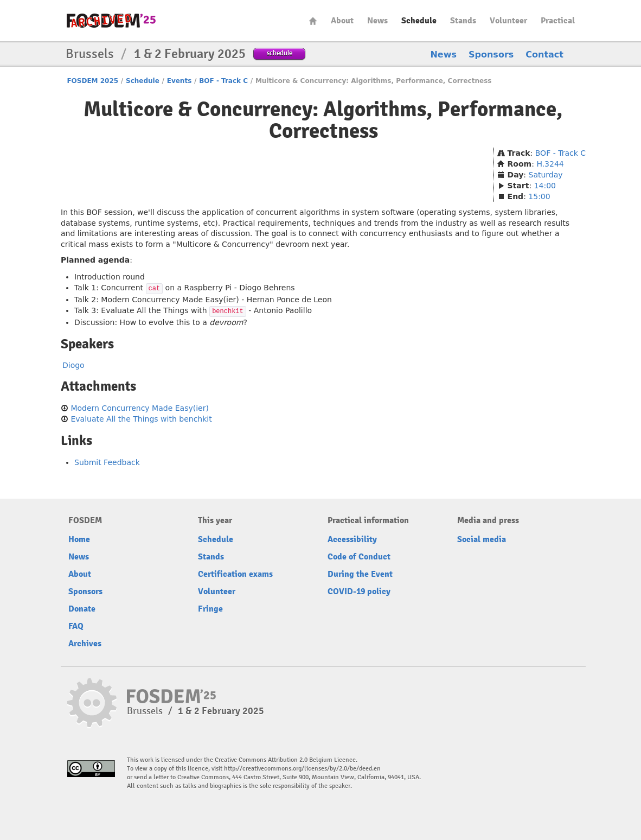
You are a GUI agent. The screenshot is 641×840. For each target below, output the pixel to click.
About (342, 21)
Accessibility (352, 539)
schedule (280, 53)
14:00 (545, 186)
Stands (463, 21)
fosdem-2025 (111, 21)
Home (313, 21)
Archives (85, 644)
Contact (544, 55)
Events (180, 81)
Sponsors (491, 55)
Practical (558, 21)
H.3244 (550, 164)
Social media (482, 539)
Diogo (73, 365)
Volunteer (508, 21)
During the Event (360, 574)
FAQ (76, 626)
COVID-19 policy (359, 591)
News (377, 21)
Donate (82, 609)
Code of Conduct (359, 557)
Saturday (546, 175)
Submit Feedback (107, 462)
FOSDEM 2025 (92, 81)
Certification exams (235, 574)
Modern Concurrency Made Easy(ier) (139, 408)
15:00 (539, 196)
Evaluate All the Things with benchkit (141, 419)
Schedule (419, 21)
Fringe (210, 609)
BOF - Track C (223, 81)
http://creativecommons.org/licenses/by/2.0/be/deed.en (302, 769)
